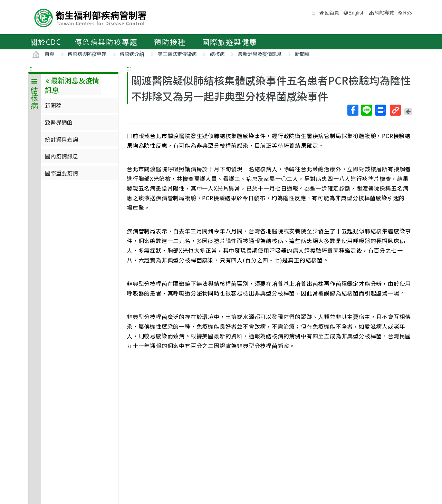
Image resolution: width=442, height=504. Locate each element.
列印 (380, 110)
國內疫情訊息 (61, 156)
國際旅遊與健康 (230, 42)
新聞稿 (302, 54)
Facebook (353, 110)
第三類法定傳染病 (177, 54)
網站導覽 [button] (384, 12)
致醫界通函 (59, 122)
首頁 (49, 54)
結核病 (217, 54)
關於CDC (46, 42)
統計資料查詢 (61, 139)
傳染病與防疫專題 (106, 42)
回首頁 (332, 12)
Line (366, 110)
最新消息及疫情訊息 (260, 54)
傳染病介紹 (132, 54)
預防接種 (170, 42)
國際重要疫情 (61, 173)
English (357, 13)
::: (30, 68)
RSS (407, 12)
